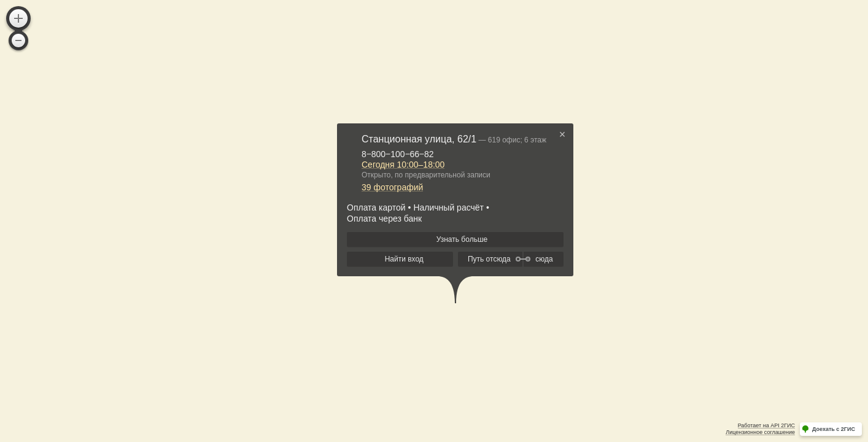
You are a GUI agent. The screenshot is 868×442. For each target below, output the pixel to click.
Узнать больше (462, 239)
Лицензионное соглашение (760, 432)
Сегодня (403, 165)
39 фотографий (392, 187)
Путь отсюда (489, 259)
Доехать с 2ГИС (834, 429)
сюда (544, 259)
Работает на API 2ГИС (766, 425)
